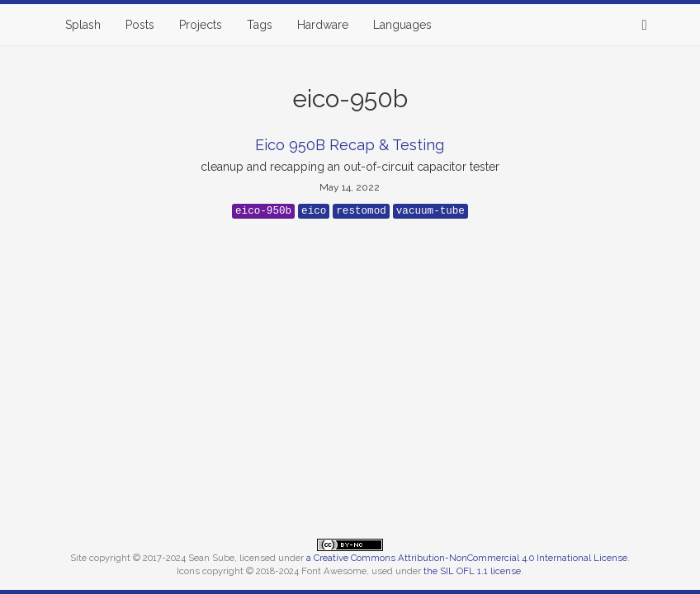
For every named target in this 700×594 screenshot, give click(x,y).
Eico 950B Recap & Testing (350, 145)
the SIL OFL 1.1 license (472, 571)
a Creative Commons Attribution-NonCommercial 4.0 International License (467, 558)
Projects (201, 25)
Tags (260, 25)
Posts (140, 25)
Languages (402, 25)
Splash (83, 25)
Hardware (323, 25)
